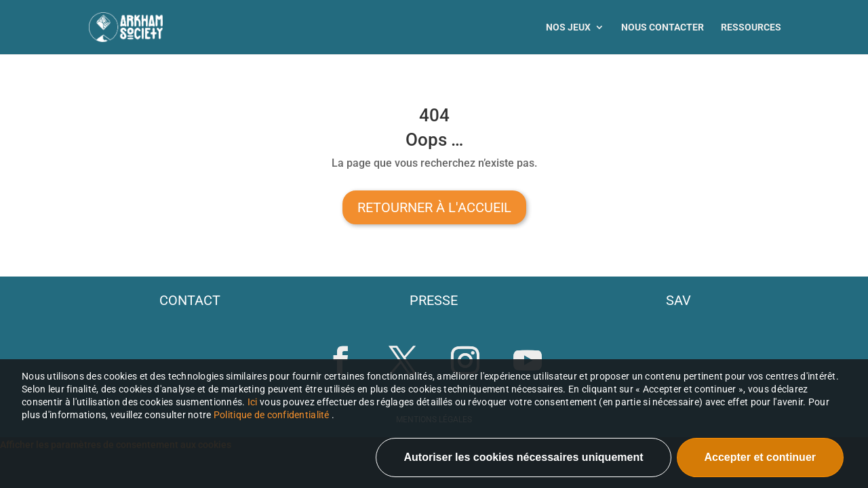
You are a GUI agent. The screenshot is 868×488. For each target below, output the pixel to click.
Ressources (751, 27)
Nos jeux (568, 27)
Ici (254, 402)
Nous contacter (663, 27)
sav (678, 300)
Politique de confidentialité (272, 415)
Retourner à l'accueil (434, 207)
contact (190, 300)
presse (434, 300)
